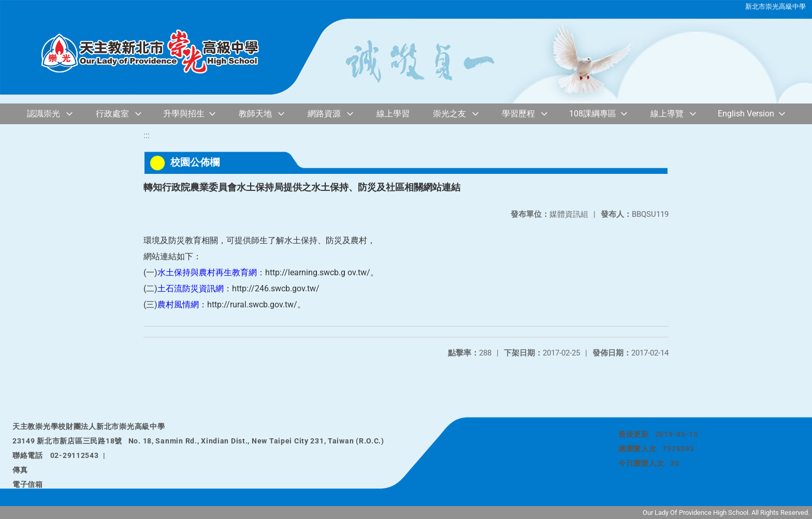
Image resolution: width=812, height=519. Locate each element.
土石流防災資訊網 (191, 288)
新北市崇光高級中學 (775, 6)
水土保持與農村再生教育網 (207, 272)
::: (147, 135)
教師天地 (255, 114)
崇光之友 (450, 114)
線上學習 (393, 114)
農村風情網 (178, 305)
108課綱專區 (593, 114)
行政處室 (112, 114)
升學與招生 (184, 114)
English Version (746, 114)
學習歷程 (518, 114)
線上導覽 (667, 114)
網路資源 (324, 114)
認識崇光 (44, 114)
